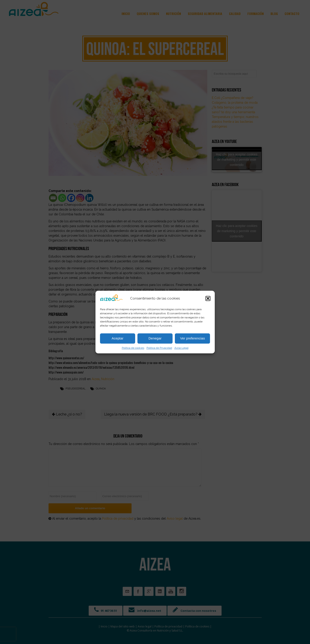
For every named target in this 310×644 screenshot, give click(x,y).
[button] (208, 298)
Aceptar (117, 338)
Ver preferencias (192, 338)
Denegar (155, 338)
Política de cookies (133, 348)
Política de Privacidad (159, 348)
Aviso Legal (181, 348)
